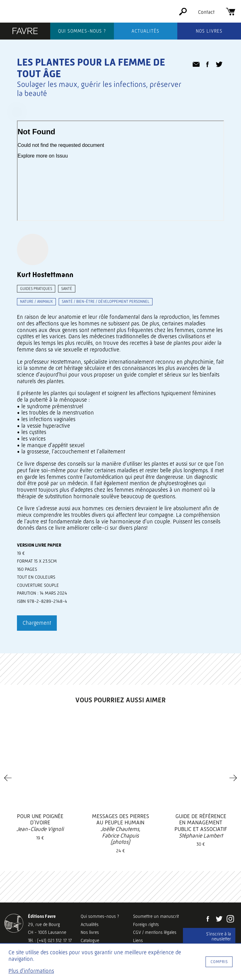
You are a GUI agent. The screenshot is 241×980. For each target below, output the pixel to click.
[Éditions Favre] (25, 32)
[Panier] (231, 14)
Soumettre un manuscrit (156, 916)
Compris (219, 962)
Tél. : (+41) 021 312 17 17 (50, 940)
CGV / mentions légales (155, 932)
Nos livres (209, 31)
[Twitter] (219, 919)
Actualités (145, 31)
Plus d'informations (31, 971)
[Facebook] (208, 919)
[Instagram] (230, 919)
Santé (67, 289)
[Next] (233, 778)
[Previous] (8, 778)
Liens (138, 940)
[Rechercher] (183, 14)
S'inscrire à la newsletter (219, 937)
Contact (206, 12)
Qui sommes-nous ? (82, 31)
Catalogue (90, 940)
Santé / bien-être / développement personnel (106, 301)
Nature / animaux (36, 301)
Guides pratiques (36, 289)
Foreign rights (146, 924)
